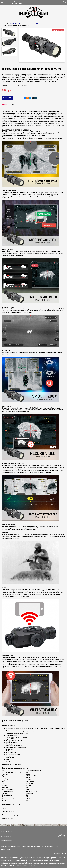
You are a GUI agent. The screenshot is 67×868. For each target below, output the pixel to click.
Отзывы (11, 105)
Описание (5, 105)
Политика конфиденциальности (10, 846)
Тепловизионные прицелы (26, 24)
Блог (57, 846)
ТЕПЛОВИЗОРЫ (13, 24)
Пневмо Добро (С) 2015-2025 (58, 854)
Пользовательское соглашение (31, 846)
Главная (4, 24)
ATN (37, 24)
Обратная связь (5, 849)
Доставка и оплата (48, 846)
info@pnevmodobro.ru (7, 840)
